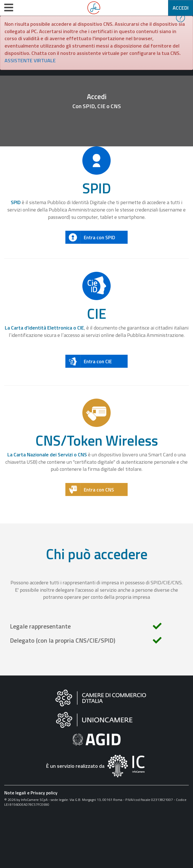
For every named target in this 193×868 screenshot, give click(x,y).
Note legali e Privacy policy (31, 793)
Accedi (181, 8)
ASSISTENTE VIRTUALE (30, 60)
